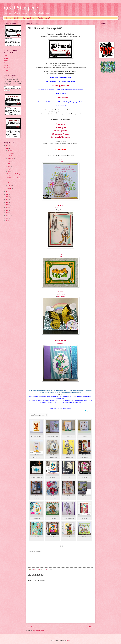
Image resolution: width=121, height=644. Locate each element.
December (10, 154)
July (9, 167)
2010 (7, 224)
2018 (7, 203)
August (9, 164)
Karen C (6, 62)
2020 (7, 197)
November (10, 156)
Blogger (68, 640)
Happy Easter (61, 296)
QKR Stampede (21, 8)
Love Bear (60, 162)
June (9, 170)
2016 (7, 208)
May (9, 172)
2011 (7, 221)
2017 (7, 205)
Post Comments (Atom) (38, 631)
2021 (7, 195)
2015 (7, 211)
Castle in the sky (60, 208)
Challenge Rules (29, 18)
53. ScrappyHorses (61, 85)
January (10, 191)
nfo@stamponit (60, 110)
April (9, 175)
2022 (7, 151)
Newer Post (30, 627)
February (10, 189)
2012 (7, 219)
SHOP (17, 18)
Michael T (7, 67)
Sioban (6, 72)
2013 (7, 216)
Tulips (60, 256)
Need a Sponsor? (44, 18)
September (10, 162)
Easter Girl (60, 343)
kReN (61, 254)
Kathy (60, 292)
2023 (7, 149)
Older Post (92, 627)
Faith (5, 57)
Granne (6, 60)
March (9, 186)
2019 (7, 200)
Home (9, 18)
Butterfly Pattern (60, 294)
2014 (7, 213)
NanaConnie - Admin (9, 70)
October (10, 159)
